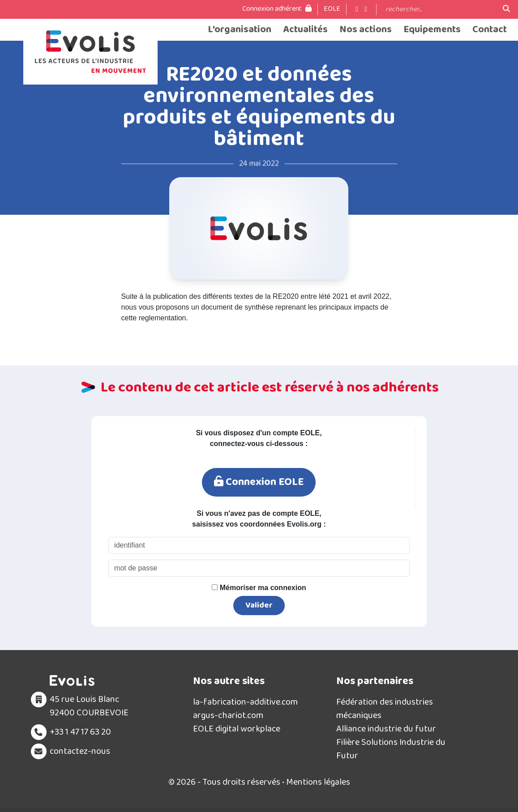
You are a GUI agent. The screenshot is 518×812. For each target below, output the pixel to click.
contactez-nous (80, 751)
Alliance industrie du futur (386, 729)
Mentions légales (318, 782)
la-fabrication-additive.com (245, 702)
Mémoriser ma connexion (259, 588)
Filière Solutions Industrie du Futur (391, 749)
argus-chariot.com (228, 715)
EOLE (332, 9)
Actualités (305, 30)
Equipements (432, 30)
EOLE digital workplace (237, 729)
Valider (259, 605)
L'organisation (240, 30)
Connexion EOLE (259, 482)
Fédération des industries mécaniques (385, 709)
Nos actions (366, 30)
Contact (490, 30)
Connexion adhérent (277, 9)
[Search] (440, 9)
